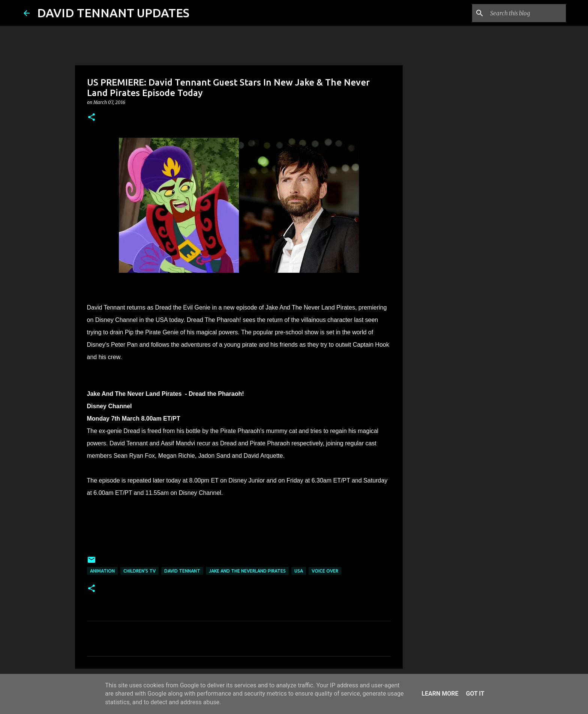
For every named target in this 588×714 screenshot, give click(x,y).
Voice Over (325, 571)
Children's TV (139, 571)
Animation (102, 571)
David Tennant (182, 571)
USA (299, 571)
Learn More (440, 694)
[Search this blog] (526, 13)
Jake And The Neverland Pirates (247, 571)
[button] (91, 118)
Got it (475, 694)
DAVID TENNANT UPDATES (113, 13)
